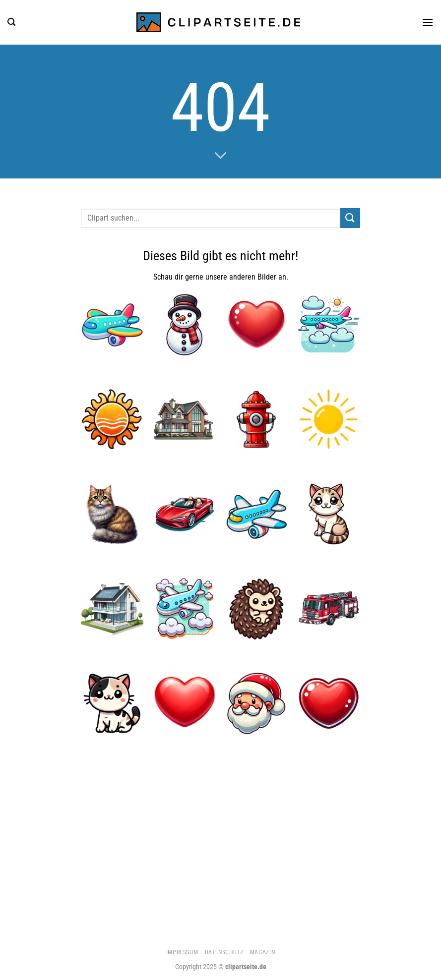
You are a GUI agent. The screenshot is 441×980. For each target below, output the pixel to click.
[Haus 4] (112, 609)
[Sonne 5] (329, 419)
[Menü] (428, 22)
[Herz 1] (256, 325)
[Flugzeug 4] (329, 325)
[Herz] (185, 703)
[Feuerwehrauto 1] (329, 609)
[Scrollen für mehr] (221, 156)
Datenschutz (224, 952)
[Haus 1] (185, 419)
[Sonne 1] (112, 419)
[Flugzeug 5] (185, 609)
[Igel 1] (256, 609)
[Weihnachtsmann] (256, 703)
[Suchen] (11, 22)
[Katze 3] (112, 514)
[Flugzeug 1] (112, 325)
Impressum (182, 952)
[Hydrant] (256, 419)
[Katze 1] (112, 703)
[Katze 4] (329, 514)
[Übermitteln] (350, 218)
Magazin (262, 952)
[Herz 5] (329, 703)
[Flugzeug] (256, 514)
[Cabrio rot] (185, 514)
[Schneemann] (185, 325)
